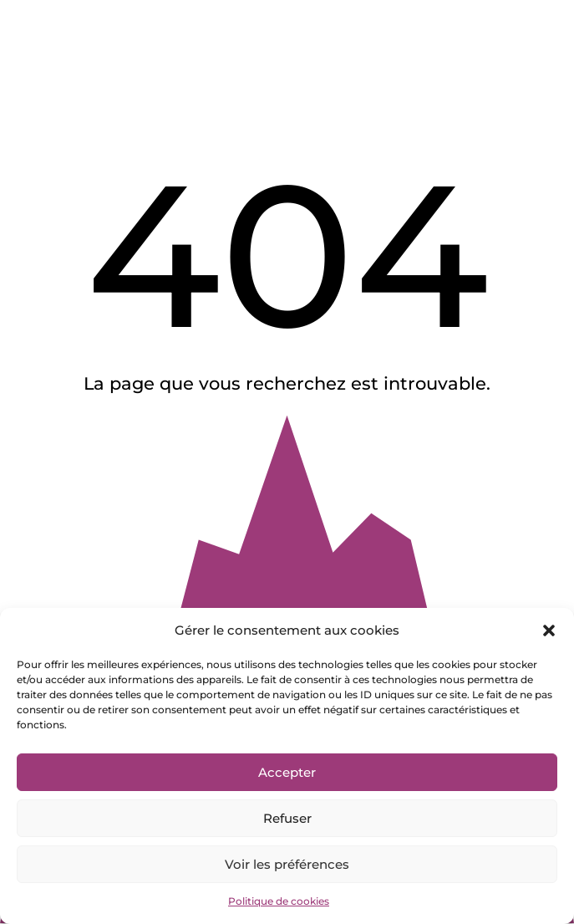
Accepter (287, 772)
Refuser (287, 818)
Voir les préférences (287, 864)
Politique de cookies (279, 901)
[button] (549, 630)
